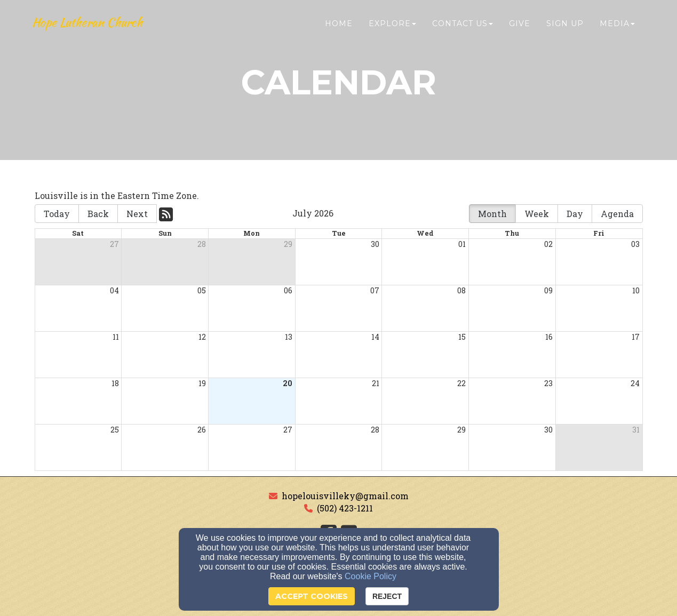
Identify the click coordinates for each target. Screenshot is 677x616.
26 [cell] (202, 430)
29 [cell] (288, 244)
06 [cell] (288, 290)
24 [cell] (635, 383)
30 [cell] (375, 244)
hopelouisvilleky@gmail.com (345, 496)
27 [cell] (114, 244)
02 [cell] (548, 244)
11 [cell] (116, 337)
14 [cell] (375, 337)
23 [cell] (548, 383)
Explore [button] (392, 30)
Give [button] (520, 30)
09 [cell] (548, 290)
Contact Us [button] (463, 30)
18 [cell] (115, 383)
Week (537, 214)
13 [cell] (289, 337)
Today (57, 214)
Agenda (617, 214)
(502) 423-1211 (345, 508)
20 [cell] (288, 383)
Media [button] (617, 30)
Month (492, 214)
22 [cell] (461, 383)
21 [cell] (376, 383)
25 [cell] (115, 430)
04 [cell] (114, 290)
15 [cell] (462, 337)
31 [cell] (636, 430)
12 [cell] (202, 337)
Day (575, 214)
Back (98, 214)
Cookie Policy (371, 576)
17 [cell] (636, 337)
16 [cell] (549, 337)
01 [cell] (462, 244)
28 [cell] (202, 244)
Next (137, 214)
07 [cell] (375, 290)
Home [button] (339, 30)
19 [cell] (202, 383)
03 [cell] (635, 244)
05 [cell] (202, 290)
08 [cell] (461, 290)
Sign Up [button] (565, 30)
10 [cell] (636, 290)
